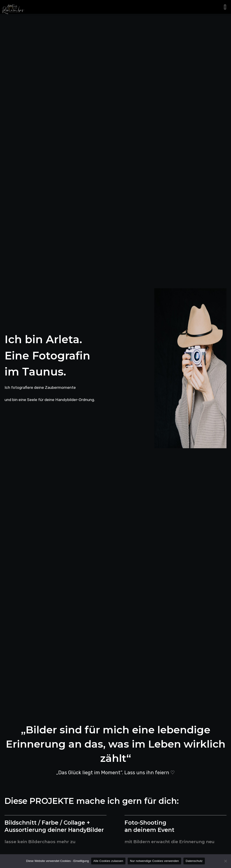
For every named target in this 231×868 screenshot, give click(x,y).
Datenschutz (194, 861)
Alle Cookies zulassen (108, 861)
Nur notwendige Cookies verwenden (154, 861)
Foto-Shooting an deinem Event (150, 826)
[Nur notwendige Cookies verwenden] (225, 861)
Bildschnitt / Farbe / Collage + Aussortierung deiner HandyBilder (55, 826)
